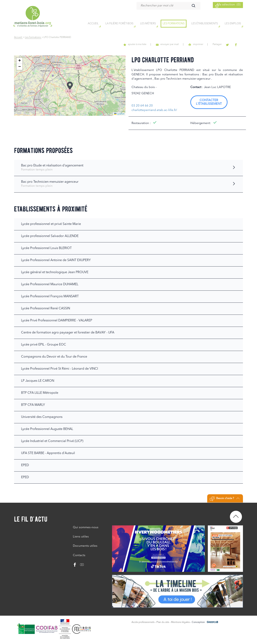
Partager (223, 44)
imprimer (205, 44)
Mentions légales (180, 622)
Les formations (174, 24)
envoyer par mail (179, 44)
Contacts (79, 555)
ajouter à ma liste (150, 44)
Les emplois (233, 24)
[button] (70, 86)
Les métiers (148, 24)
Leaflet (119, 114)
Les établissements (205, 24)
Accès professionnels (143, 622)
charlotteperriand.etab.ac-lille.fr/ (154, 110)
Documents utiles (85, 546)
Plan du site (163, 622)
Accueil (18, 37)
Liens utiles (81, 537)
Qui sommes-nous (86, 528)
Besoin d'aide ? (225, 499)
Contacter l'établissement (209, 102)
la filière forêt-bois (119, 24)
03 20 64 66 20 (142, 106)
